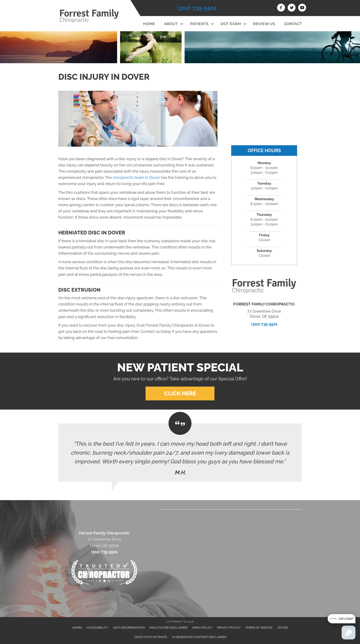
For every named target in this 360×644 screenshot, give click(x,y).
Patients (199, 24)
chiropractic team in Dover (136, 177)
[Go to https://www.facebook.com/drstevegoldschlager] (281, 8)
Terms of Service (259, 628)
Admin (77, 628)
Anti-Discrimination (129, 628)
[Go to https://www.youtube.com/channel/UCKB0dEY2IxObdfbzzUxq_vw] (302, 8)
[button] (181, 24)
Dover (283, 628)
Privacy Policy (229, 628)
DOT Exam (231, 24)
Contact (293, 24)
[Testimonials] (180, 453)
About (171, 24)
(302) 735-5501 (197, 8)
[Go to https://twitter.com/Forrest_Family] (292, 8)
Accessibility (97, 628)
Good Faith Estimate (151, 637)
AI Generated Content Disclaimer (199, 637)
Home (149, 24)
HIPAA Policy (202, 628)
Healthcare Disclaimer (168, 628)
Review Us (264, 24)
